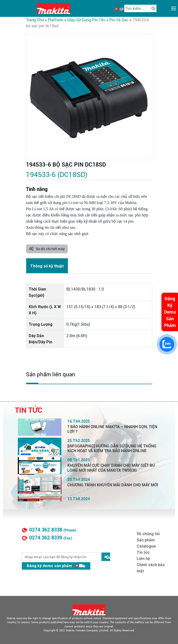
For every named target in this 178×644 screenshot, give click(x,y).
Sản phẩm (146, 540)
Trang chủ (35, 20)
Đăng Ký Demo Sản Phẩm (170, 312)
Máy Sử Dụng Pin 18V (86, 20)
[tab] (47, 266)
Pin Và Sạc (119, 20)
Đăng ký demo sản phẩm (56, 566)
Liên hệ (143, 559)
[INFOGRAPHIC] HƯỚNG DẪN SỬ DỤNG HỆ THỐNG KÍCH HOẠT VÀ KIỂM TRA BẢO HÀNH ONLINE (112, 448)
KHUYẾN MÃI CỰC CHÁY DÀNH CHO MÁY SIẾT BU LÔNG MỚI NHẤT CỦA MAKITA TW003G (111, 468)
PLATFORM (56, 20)
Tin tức (143, 552)
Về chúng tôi (148, 534)
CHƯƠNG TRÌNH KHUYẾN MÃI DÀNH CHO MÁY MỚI (113, 485)
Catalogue (146, 546)
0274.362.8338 (46, 530)
